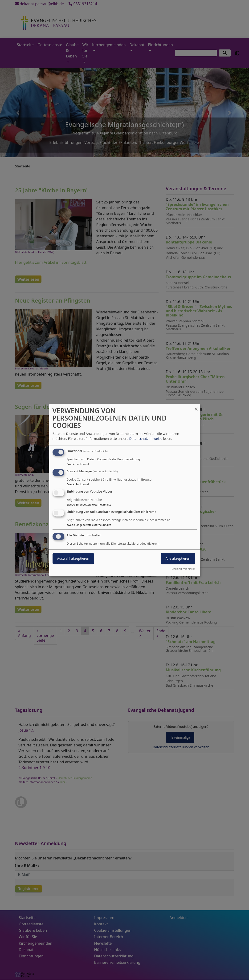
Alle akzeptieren (178, 559)
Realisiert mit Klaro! (183, 569)
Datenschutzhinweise (146, 439)
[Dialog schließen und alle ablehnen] (196, 407)
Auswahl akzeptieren (73, 559)
